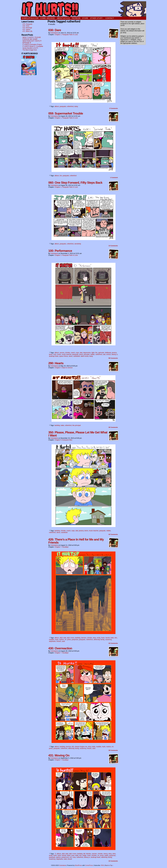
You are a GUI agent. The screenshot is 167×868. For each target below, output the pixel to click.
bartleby (57, 425)
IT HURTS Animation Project (32, 45)
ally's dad (63, 638)
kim (116, 638)
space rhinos (64, 356)
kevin (51, 354)
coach (73, 353)
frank (103, 638)
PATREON (76, 18)
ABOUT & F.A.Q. (63, 18)
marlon (61, 640)
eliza (94, 638)
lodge (84, 855)
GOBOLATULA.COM (30, 18)
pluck (81, 354)
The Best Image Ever (30, 50)
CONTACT (110, 18)
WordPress (78, 865)
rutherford (70, 106)
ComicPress (89, 865)
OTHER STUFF (97, 18)
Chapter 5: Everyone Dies (63, 440)
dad (81, 353)
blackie (88, 854)
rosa (74, 857)
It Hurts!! (83, 9)
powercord (65, 857)
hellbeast (108, 353)
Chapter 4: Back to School (63, 368)
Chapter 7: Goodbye (62, 547)
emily (99, 638)
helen (69, 855)
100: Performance (60, 251)
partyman (75, 640)
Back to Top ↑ (109, 865)
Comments (114, 108)
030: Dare (55, 30)
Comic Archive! (48, 18)
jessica (114, 353)
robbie (92, 354)
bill (73, 747)
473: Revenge (27, 28)
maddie (51, 640)
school (108, 354)
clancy (106, 854)
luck (55, 354)
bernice (84, 638)
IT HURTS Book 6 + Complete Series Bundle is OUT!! (33, 47)
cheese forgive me (81, 747)
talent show (85, 356)
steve (71, 356)
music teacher (67, 354)
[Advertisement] (29, 115)
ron (71, 857)
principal (87, 354)
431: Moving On (59, 755)
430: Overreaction (60, 648)
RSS (102, 865)
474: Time (26, 26)
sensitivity (78, 244)
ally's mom (71, 638)
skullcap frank (54, 356)
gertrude (101, 353)
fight (93, 353)
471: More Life (27, 31)
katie (62, 425)
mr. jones (68, 640)
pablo (106, 855)
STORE (85, 18)
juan (73, 855)
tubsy (76, 106)
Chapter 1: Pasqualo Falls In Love (66, 35)
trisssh (59, 641)
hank (59, 855)
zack (63, 641)
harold (107, 638)
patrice (58, 857)
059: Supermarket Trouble (66, 113)
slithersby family (99, 640)
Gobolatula (54, 33)
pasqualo (63, 106)
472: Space (26, 29)
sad (104, 354)
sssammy (108, 640)
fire (96, 353)
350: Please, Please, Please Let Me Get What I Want (78, 434)
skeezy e (115, 354)
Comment (114, 178)
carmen (94, 854)
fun (61, 176)
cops (77, 353)
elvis (114, 854)
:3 (55, 854)
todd (65, 859)
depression (87, 353)
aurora (62, 353)
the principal (77, 425)
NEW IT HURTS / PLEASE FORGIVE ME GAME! (32, 38)
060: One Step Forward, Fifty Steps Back (75, 183)
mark (57, 640)
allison (57, 106)
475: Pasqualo (27, 24)
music (59, 354)
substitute (77, 356)
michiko (94, 855)
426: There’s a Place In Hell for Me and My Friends (76, 541)
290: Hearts (56, 363)
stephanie (52, 641)
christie (68, 353)
